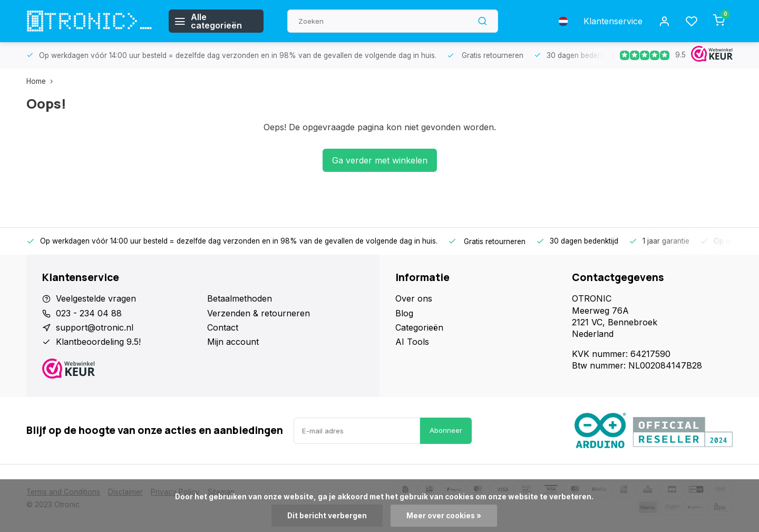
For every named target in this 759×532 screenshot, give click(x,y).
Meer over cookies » (444, 516)
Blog (404, 313)
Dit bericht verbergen (327, 516)
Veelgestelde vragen (96, 298)
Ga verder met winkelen (380, 160)
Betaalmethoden (240, 298)
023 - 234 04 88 (89, 313)
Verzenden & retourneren (259, 313)
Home (42, 81)
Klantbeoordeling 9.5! (98, 342)
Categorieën (419, 327)
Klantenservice (613, 21)
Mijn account (233, 342)
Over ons (414, 298)
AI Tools (412, 342)
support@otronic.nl (95, 327)
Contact (223, 327)
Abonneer (446, 430)
